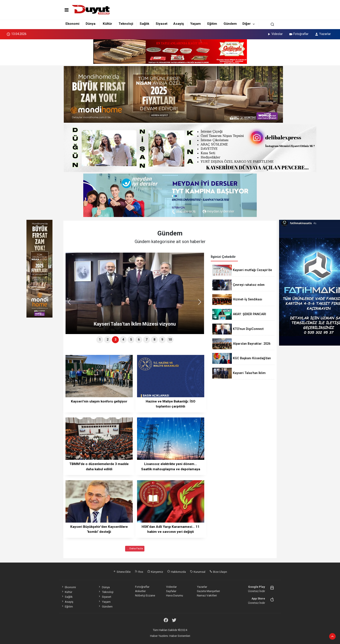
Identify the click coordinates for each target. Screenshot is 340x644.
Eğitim (212, 24)
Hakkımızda (177, 572)
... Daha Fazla (135, 548)
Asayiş (179, 24)
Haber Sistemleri (180, 636)
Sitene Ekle (122, 572)
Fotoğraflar (299, 34)
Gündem (230, 24)
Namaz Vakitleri (207, 595)
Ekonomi (72, 24)
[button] (201, 304)
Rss (139, 572)
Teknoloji (126, 24)
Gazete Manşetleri (208, 591)
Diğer (247, 24)
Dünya (91, 24)
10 (170, 340)
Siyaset (162, 24)
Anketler (140, 591)
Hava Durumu (175, 595)
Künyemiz (155, 572)
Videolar (275, 34)
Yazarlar (323, 34)
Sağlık (144, 24)
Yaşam (195, 24)
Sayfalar (171, 591)
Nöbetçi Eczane (145, 595)
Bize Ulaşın (218, 572)
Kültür (107, 24)
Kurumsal (198, 572)
